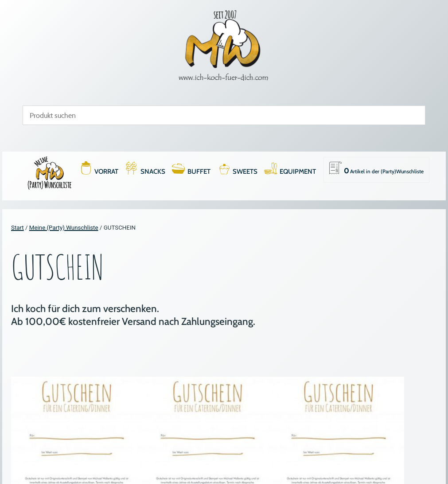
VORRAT (106, 172)
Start (18, 228)
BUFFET (199, 172)
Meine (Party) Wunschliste (64, 228)
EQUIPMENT (298, 172)
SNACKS (153, 172)
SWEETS (245, 172)
